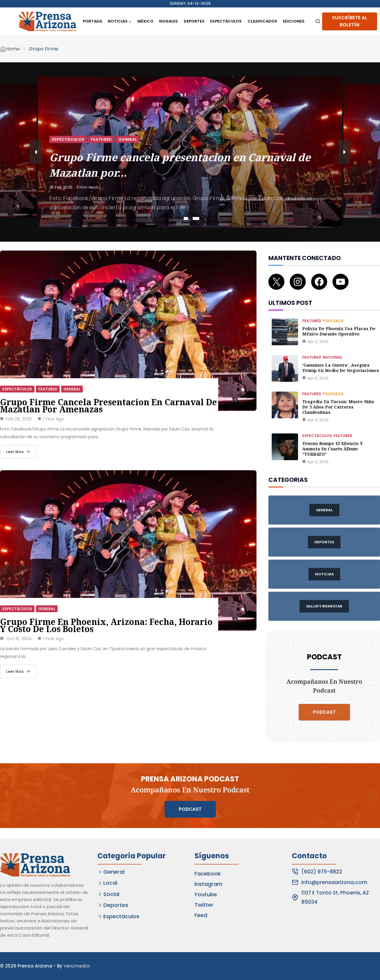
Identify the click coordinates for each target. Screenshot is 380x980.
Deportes (194, 21)
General (128, 139)
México (145, 21)
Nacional (332, 357)
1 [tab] (186, 219)
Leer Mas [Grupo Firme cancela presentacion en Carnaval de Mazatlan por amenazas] (18, 452)
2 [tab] (196, 219)
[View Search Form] (318, 22)
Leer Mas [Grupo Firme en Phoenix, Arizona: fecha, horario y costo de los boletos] (18, 671)
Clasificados (262, 21)
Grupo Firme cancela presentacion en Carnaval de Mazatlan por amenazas (109, 406)
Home (13, 49)
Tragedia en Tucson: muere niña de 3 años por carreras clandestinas (338, 407)
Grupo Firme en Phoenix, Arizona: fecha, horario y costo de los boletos (106, 625)
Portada (92, 21)
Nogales (168, 21)
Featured (101, 139)
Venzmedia (77, 966)
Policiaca (333, 321)
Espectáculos (226, 21)
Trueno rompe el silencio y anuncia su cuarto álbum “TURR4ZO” (332, 449)
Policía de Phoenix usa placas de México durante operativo (339, 331)
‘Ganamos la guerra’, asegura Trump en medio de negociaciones (341, 368)
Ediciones (294, 21)
